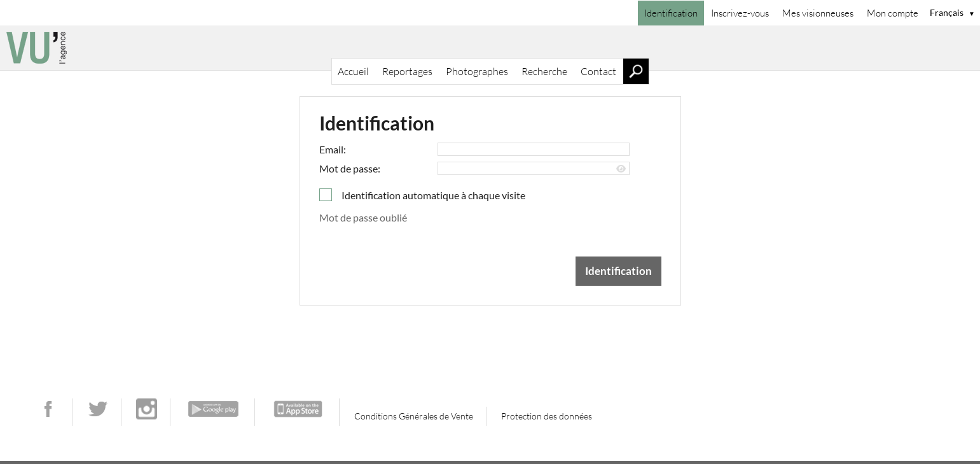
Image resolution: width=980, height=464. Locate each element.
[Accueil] (490, 48)
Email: (333, 149)
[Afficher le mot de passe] (621, 169)
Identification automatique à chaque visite (433, 195)
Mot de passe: (350, 168)
